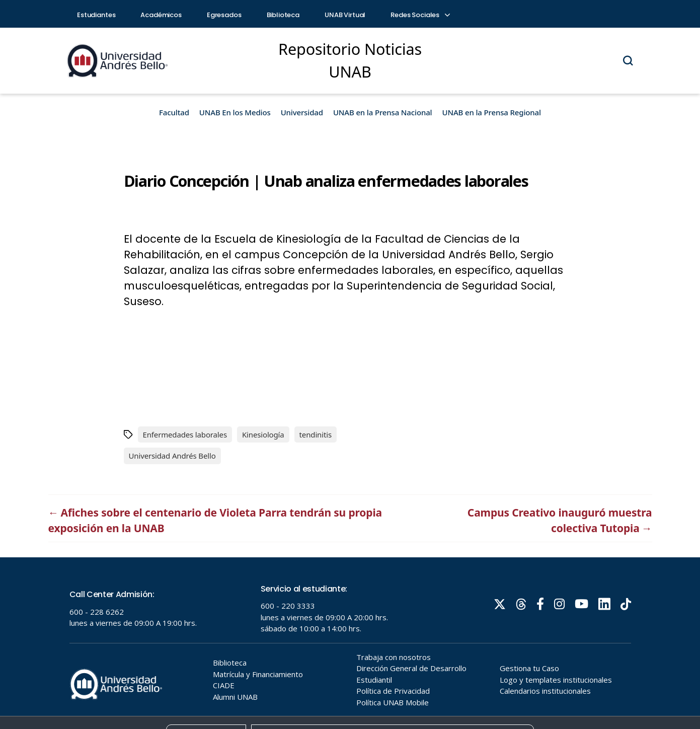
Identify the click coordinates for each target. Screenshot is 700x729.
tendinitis (316, 434)
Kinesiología (263, 434)
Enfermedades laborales (185, 434)
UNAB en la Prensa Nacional (383, 112)
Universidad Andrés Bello (172, 456)
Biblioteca (283, 15)
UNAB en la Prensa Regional (492, 112)
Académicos (161, 15)
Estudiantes (96, 15)
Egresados (224, 15)
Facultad (174, 112)
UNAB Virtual (345, 15)
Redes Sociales (420, 15)
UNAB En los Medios (235, 112)
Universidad (302, 112)
